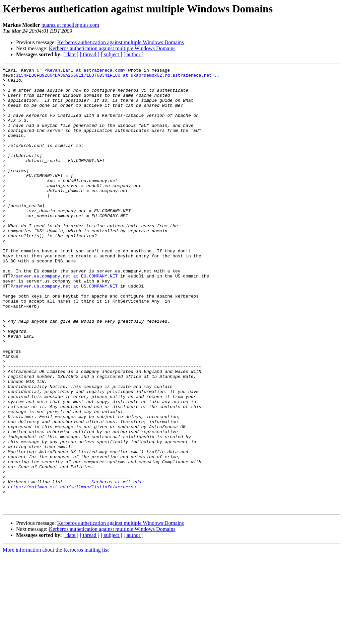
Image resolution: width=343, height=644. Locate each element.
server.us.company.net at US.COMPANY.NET (67, 330)
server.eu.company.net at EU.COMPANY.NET (67, 318)
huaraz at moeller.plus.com (70, 25)
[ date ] (71, 54)
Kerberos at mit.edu (116, 565)
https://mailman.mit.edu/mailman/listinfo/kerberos (72, 571)
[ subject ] (112, 54)
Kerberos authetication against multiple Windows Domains (121, 42)
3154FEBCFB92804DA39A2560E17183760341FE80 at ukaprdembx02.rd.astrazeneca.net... (118, 77)
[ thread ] (90, 54)
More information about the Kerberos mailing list (56, 638)
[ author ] (134, 54)
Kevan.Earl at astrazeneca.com (85, 71)
